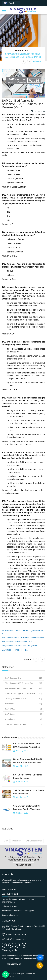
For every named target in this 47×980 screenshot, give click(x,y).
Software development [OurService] (11, 906)
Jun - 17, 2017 (38, 128)
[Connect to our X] (11, 945)
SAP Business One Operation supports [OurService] (18, 911)
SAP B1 (35, 212)
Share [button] (38, 61)
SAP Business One (21, 137)
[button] (4, 10)
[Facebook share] (23, 61)
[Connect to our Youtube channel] (24, 945)
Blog (27, 51)
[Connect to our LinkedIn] (17, 945)
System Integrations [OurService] (10, 915)
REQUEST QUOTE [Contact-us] (23, 865)
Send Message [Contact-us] (14, 964)
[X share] (30, 61)
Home (18, 51)
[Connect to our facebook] (4, 945)
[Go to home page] (24, 852)
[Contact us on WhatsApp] (6, 975)
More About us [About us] (10, 890)
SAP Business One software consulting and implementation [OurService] (20, 901)
